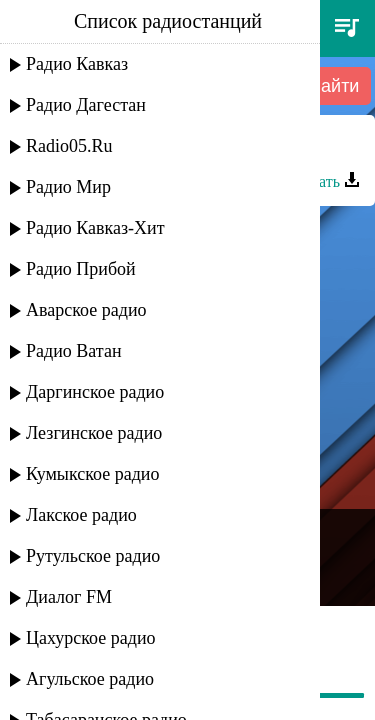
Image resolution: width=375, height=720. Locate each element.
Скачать (323, 181)
